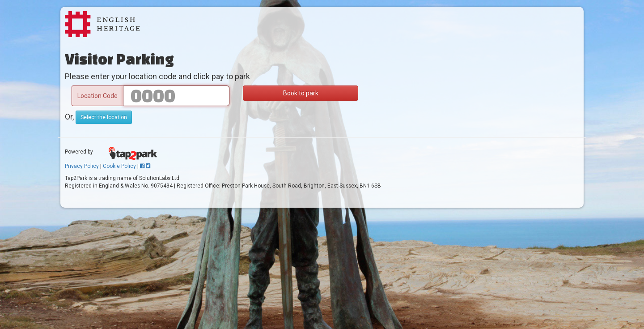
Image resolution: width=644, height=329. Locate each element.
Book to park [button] (301, 93)
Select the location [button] (104, 117)
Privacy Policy (82, 166)
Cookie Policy (119, 166)
